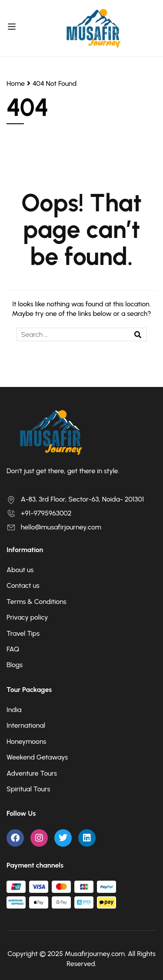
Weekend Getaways (37, 757)
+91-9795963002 (39, 513)
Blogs (15, 665)
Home (16, 83)
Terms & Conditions (37, 602)
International (26, 725)
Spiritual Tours (28, 789)
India (14, 710)
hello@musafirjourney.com (54, 527)
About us (20, 570)
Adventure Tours (32, 773)
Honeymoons (26, 741)
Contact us (23, 585)
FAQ (13, 649)
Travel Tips (23, 633)
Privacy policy (27, 617)
